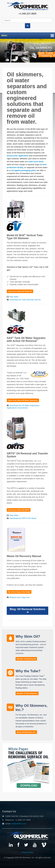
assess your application (18, 156)
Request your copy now (20, 597)
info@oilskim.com (19, 824)
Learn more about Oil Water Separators (23, 400)
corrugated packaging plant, (24, 170)
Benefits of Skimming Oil (26, 659)
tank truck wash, (36, 162)
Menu (4, 36)
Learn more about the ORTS (19, 510)
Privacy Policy (27, 852)
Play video (14, 297)
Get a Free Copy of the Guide (19, 592)
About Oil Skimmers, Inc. (26, 732)
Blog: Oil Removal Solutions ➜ (27, 611)
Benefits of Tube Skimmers (27, 693)
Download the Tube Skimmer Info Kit (25, 300)
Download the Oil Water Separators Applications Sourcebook (23, 407)
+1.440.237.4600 (27, 14)
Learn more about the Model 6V (20, 291)
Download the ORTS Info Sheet (23, 518)
